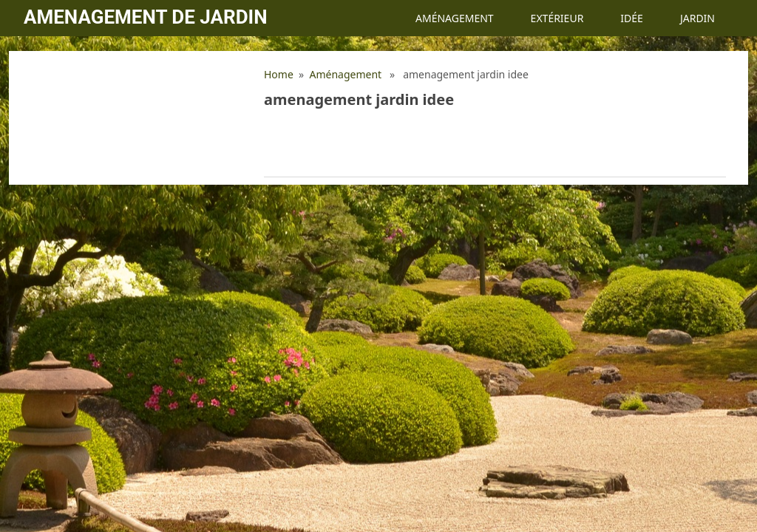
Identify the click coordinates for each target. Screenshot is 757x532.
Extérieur (557, 18)
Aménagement (455, 18)
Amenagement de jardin (145, 17)
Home (279, 74)
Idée (632, 18)
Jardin (697, 18)
